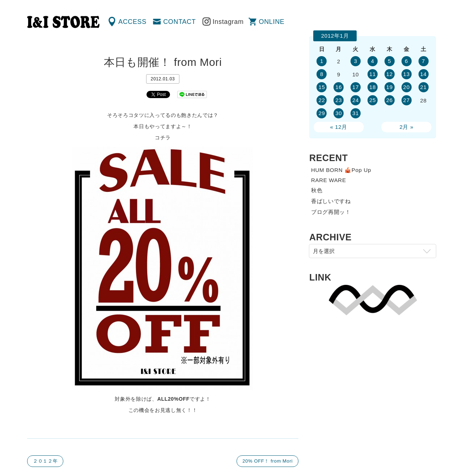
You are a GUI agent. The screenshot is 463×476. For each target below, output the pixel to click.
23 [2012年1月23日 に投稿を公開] (339, 100)
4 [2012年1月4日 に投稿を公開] (372, 61)
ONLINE (272, 22)
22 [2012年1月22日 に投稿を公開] (322, 100)
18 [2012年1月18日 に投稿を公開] (373, 87)
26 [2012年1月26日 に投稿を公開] (390, 100)
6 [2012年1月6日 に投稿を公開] (406, 61)
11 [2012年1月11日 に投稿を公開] (373, 74)
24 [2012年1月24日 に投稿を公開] (356, 100)
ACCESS (132, 22)
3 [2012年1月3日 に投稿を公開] (356, 61)
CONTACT (179, 22)
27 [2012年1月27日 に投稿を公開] (407, 100)
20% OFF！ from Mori (267, 461)
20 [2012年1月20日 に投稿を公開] (407, 87)
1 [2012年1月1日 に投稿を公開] (322, 61)
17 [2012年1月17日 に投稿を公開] (356, 87)
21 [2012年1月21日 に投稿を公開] (423, 87)
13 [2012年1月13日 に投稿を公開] (407, 74)
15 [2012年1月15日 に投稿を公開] (322, 87)
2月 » (406, 127)
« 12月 (339, 127)
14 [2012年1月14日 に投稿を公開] (423, 74)
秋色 (317, 190)
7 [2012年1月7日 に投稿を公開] (423, 61)
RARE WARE (329, 180)
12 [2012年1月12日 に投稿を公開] (390, 74)
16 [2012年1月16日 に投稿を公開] (339, 87)
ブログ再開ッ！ (331, 212)
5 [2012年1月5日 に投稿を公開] (389, 61)
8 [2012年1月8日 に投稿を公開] (322, 74)
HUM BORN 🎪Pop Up (341, 170)
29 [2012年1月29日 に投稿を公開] (322, 113)
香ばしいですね (331, 201)
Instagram (228, 22)
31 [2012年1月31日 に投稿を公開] (356, 113)
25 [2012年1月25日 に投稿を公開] (373, 100)
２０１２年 (45, 461)
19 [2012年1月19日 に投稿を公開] (390, 87)
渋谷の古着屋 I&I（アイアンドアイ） (63, 22)
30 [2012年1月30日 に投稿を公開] (339, 113)
